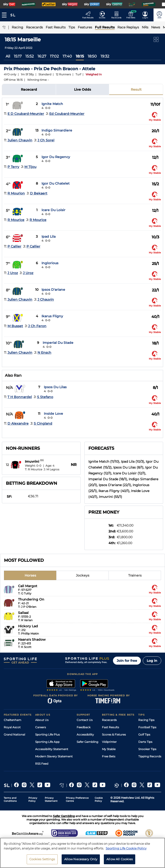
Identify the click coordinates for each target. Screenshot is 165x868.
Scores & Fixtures (114, 734)
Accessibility (85, 734)
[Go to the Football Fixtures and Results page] (103, 15)
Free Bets (109, 756)
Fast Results (111, 727)
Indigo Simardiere (57, 130)
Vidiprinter (109, 742)
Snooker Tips (147, 749)
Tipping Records (150, 756)
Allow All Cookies (120, 860)
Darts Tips (145, 742)
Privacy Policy (33, 799)
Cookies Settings (42, 860)
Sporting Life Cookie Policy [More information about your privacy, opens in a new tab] (126, 849)
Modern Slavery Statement (54, 756)
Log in (152, 661)
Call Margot (28, 586)
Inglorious (50, 263)
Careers (41, 727)
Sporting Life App (47, 742)
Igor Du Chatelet (56, 183)
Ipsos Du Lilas (55, 387)
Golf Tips (144, 734)
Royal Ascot (12, 727)
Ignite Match (52, 104)
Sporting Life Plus (47, 734)
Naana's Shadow (32, 639)
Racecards (109, 720)
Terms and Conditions (10, 799)
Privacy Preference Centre (77, 799)
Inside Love (53, 414)
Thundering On (31, 599)
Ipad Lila (49, 236)
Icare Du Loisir (53, 210)
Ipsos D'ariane (53, 290)
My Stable (109, 749)
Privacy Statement (51, 799)
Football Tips (147, 727)
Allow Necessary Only (81, 860)
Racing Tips (146, 720)
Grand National (14, 734)
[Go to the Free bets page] (132, 15)
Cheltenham (13, 720)
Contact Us (85, 720)
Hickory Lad (28, 626)
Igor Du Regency (56, 157)
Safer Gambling (87, 742)
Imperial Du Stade (58, 343)
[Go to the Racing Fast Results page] (89, 15)
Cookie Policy (99, 799)
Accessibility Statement (52, 749)
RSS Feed (42, 764)
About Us (42, 720)
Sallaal (23, 613)
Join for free (127, 661)
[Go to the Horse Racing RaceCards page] (118, 15)
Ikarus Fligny (52, 316)
